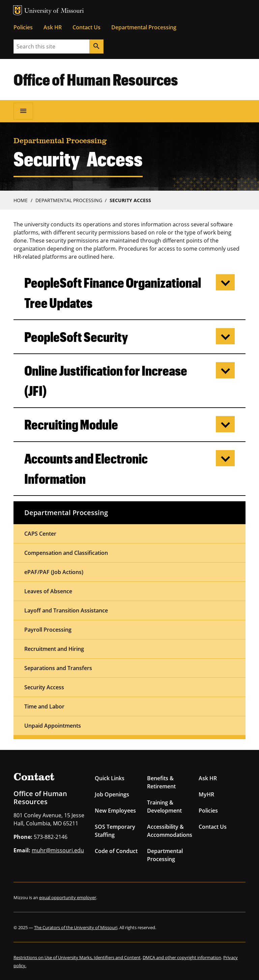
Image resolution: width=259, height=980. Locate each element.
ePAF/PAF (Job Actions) (54, 572)
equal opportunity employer (68, 897)
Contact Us (87, 27)
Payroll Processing (48, 630)
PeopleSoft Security (76, 337)
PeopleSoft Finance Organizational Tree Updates (113, 293)
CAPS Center (40, 534)
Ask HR (53, 27)
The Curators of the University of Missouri (76, 927)
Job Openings (112, 794)
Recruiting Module (71, 424)
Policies (23, 27)
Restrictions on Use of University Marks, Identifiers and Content (77, 957)
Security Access (130, 200)
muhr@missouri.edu (58, 850)
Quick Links (110, 778)
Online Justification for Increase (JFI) (106, 381)
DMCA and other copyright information (182, 957)
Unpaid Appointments (53, 726)
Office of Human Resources (96, 79)
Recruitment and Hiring (54, 649)
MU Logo (18, 10)
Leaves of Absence (48, 591)
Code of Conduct (116, 851)
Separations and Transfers (58, 668)
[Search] (96, 46)
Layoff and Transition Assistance (66, 610)
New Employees (115, 811)
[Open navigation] (23, 111)
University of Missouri (54, 11)
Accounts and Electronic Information (86, 468)
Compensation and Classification (66, 553)
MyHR (206, 794)
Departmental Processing (144, 27)
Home (21, 200)
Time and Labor (44, 706)
